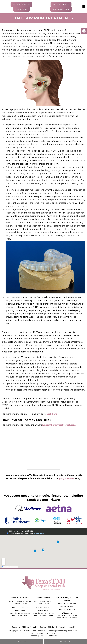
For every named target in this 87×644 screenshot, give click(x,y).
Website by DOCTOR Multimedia (44, 636)
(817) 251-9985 (66, 478)
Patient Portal (21, 4)
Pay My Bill (21, 9)
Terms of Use (72, 631)
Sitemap (51, 631)
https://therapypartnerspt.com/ (59, 425)
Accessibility (61, 631)
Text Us (65, 641)
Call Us (22, 641)
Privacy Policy (51, 633)
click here (52, 414)
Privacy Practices (37, 633)
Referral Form (61, 9)
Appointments (61, 4)
